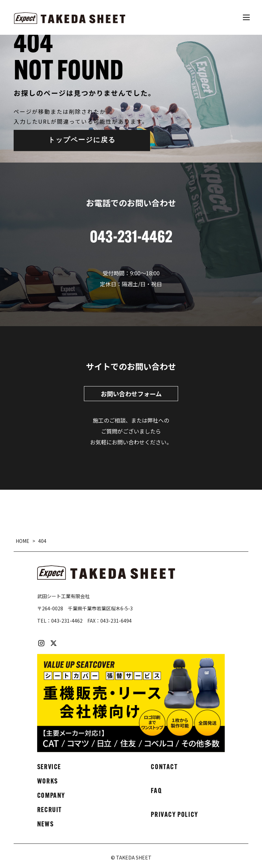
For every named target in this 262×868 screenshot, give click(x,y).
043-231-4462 (67, 621)
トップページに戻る (82, 140)
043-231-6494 (116, 621)
